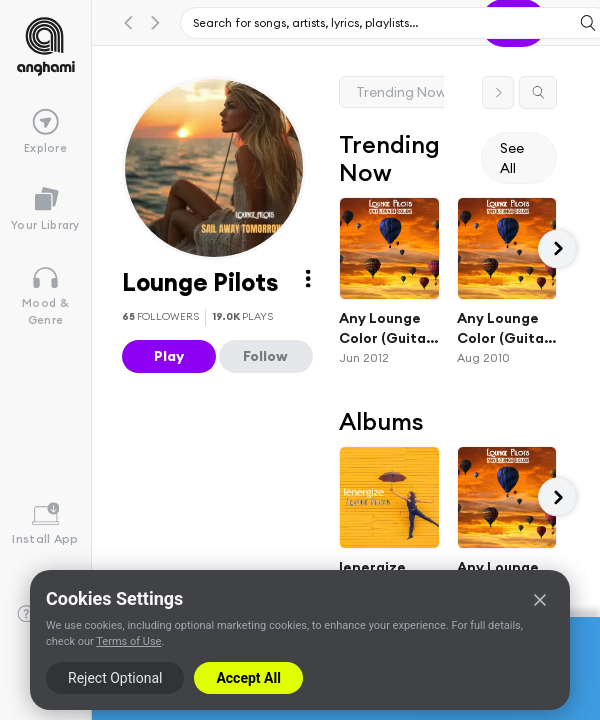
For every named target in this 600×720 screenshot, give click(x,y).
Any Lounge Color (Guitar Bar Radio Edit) (385, 329)
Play (169, 356)
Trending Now (401, 92)
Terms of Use (128, 641)
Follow (265, 356)
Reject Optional (115, 678)
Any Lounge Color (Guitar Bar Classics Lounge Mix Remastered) (503, 329)
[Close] (540, 600)
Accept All (248, 678)
